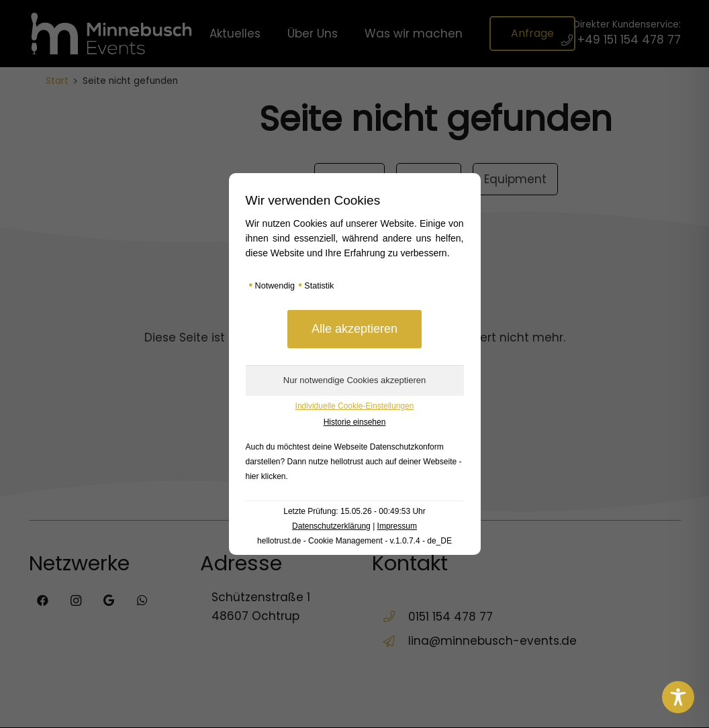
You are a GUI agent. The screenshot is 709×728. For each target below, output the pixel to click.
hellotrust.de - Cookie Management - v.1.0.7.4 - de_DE (354, 541)
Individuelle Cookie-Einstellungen (355, 406)
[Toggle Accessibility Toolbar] (678, 697)
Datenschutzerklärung (331, 526)
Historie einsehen (355, 422)
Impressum (397, 526)
